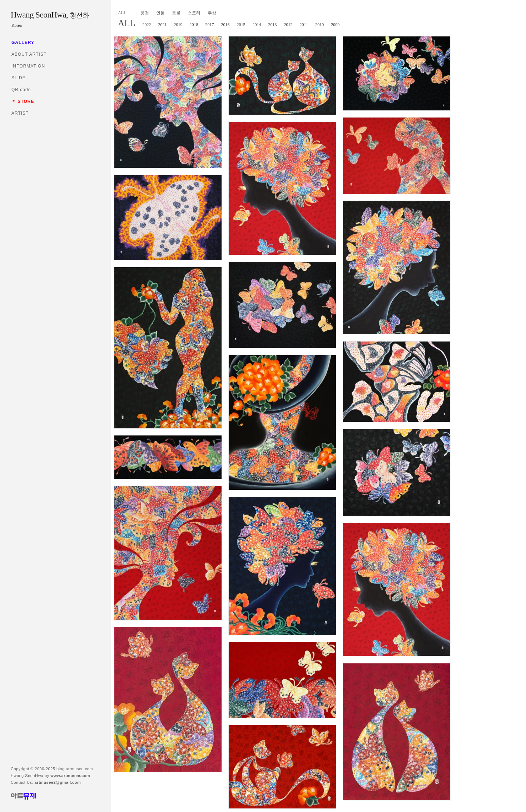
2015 (241, 25)
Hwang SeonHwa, (50, 15)
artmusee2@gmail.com (58, 782)
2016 (225, 25)
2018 (194, 25)
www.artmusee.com (70, 776)
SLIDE (19, 78)
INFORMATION (28, 66)
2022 (147, 25)
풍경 (145, 13)
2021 (163, 25)
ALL (122, 13)
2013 (273, 25)
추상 (212, 13)
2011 (304, 25)
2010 (319, 25)
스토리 (194, 13)
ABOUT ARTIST (29, 54)
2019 (178, 25)
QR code (21, 90)
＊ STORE (23, 101)
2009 (335, 25)
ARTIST (20, 113)
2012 (288, 25)
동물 (176, 13)
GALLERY (23, 43)
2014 (257, 25)
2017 (210, 25)
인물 (160, 13)
